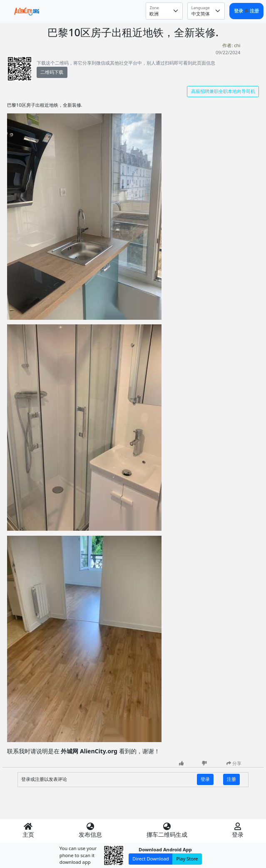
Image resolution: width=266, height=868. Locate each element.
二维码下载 (52, 72)
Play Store (187, 859)
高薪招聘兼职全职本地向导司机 (223, 91)
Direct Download (150, 859)
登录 (239, 11)
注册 (254, 11)
